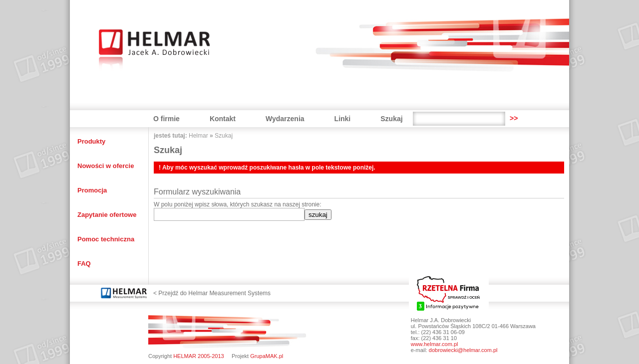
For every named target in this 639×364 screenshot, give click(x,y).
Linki (343, 119)
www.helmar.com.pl (435, 344)
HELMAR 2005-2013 (199, 356)
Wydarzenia (285, 119)
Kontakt (223, 119)
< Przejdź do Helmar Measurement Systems (212, 293)
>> (514, 118)
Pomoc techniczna (106, 239)
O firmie (166, 119)
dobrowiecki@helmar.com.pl (463, 350)
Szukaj (391, 119)
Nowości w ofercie (106, 166)
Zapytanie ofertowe (107, 215)
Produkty (91, 141)
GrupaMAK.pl (267, 356)
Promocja (92, 190)
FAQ (84, 264)
